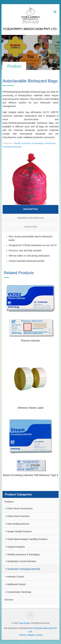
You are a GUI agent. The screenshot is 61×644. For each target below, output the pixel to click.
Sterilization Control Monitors (22, 561)
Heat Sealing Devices (18, 524)
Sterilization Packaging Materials (24, 569)
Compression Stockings (19, 592)
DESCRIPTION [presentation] (30, 209)
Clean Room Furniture (19, 516)
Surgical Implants (16, 547)
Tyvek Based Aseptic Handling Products (27, 539)
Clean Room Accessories (20, 508)
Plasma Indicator (30, 341)
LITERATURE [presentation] (30, 227)
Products (9, 502)
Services (9, 600)
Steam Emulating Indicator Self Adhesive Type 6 (30, 475)
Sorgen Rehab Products (19, 531)
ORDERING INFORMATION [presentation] (30, 218)
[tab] (31, 209)
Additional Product (17, 584)
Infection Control (16, 577)
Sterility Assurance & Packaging (29, 143)
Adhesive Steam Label (30, 408)
